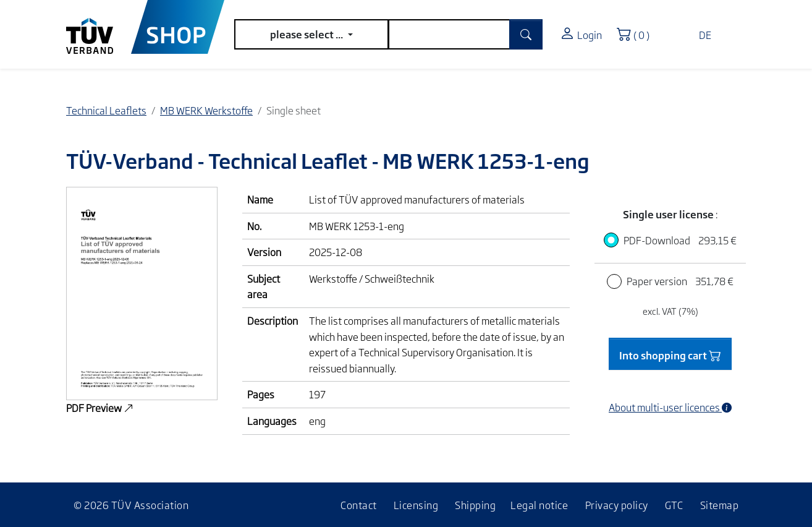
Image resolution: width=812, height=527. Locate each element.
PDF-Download (680, 240)
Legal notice (539, 505)
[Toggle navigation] (734, 30)
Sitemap (720, 505)
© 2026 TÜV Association (131, 505)
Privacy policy (617, 505)
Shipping (475, 505)
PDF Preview (100, 408)
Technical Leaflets (106, 110)
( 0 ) (637, 32)
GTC (674, 505)
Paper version (680, 281)
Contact (359, 505)
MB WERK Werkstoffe (206, 110)
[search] (449, 34)
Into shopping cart (670, 354)
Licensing (416, 505)
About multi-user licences (670, 407)
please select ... (307, 34)
